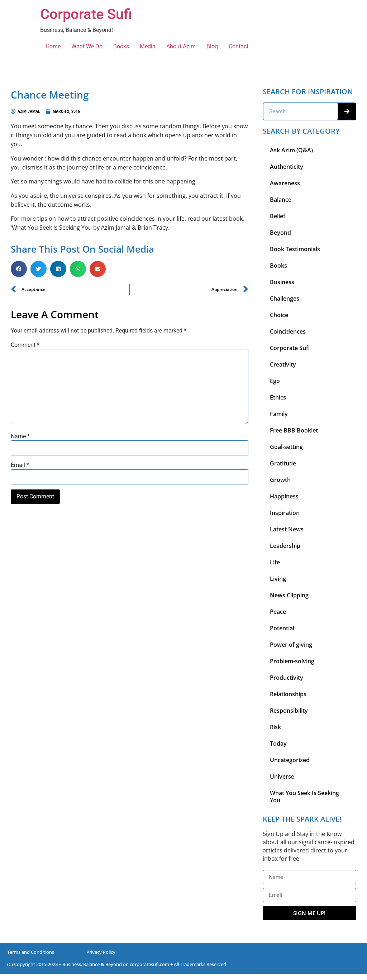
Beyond (280, 233)
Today (278, 744)
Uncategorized (290, 760)
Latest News (287, 529)
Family (279, 414)
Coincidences (288, 331)
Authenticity (287, 167)
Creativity (283, 364)
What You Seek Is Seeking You (304, 797)
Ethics (278, 397)
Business (282, 282)
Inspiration (285, 513)
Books (121, 46)
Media (148, 46)
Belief (278, 216)
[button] (19, 269)
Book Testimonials (295, 249)
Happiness (284, 496)
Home (53, 46)
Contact (239, 46)
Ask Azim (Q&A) (291, 150)
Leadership (285, 546)
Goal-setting (286, 447)
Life (275, 562)
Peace (278, 612)
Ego (275, 381)
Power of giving (291, 645)
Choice (279, 315)
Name (20, 436)
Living (278, 579)
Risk (275, 727)
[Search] (347, 111)
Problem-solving (292, 661)
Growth (280, 480)
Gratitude (283, 463)
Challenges (285, 298)
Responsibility (289, 711)
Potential (282, 628)
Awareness (285, 183)
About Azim (181, 46)
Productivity (287, 678)
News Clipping (289, 595)
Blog (212, 46)
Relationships (288, 694)
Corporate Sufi (86, 14)
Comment (25, 345)
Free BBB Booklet (294, 430)
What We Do (87, 46)
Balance (281, 200)
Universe (282, 776)
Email (20, 465)
